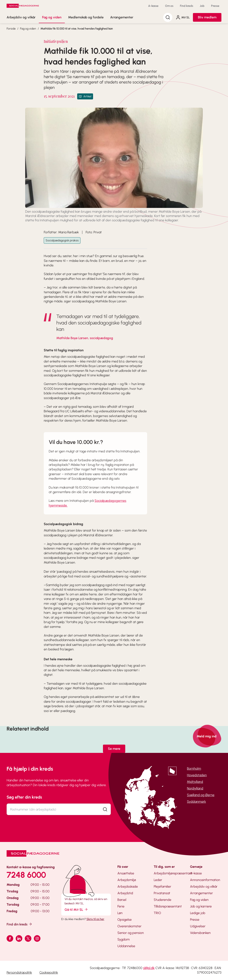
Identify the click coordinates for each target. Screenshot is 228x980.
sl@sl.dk (149, 968)
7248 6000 (26, 875)
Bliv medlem (207, 17)
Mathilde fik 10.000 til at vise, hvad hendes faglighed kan (77, 29)
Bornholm (194, 768)
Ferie (121, 906)
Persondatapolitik (19, 972)
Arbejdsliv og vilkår (21, 17)
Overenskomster (129, 926)
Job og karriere (201, 906)
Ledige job (198, 913)
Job (202, 6)
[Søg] (168, 17)
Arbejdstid (125, 893)
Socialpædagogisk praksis (62, 240)
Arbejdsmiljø (127, 880)
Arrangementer (122, 17)
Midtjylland (195, 782)
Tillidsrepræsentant (168, 906)
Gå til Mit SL (76, 909)
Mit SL (183, 17)
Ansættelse (126, 873)
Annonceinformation (205, 880)
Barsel (122, 900)
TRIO (157, 913)
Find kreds (187, 6)
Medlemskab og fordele (86, 17)
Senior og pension (131, 933)
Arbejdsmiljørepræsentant (173, 873)
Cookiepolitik (49, 972)
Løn (120, 913)
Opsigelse (125, 920)
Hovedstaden (197, 775)
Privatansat (162, 893)
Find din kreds (19, 924)
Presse (215, 6)
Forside (11, 29)
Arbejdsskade (128, 886)
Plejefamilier (162, 886)
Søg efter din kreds (24, 797)
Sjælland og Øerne (201, 795)
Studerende (162, 900)
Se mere (114, 749)
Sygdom (123, 939)
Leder (158, 880)
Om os (169, 6)
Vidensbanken (200, 933)
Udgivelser (198, 926)
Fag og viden (52, 17)
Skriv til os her (95, 919)
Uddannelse (126, 946)
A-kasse (153, 6)
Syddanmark (196, 802)
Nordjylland (195, 788)
